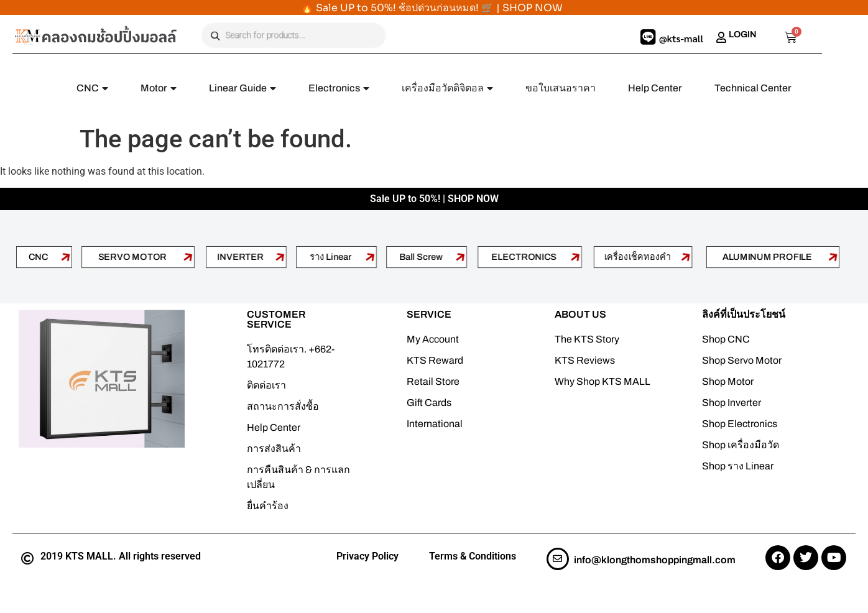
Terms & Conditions (473, 556)
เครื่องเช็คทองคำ (638, 256)
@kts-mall (681, 38)
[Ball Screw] (461, 257)
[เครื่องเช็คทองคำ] (686, 257)
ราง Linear (331, 256)
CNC (38, 256)
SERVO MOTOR (133, 256)
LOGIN (743, 34)
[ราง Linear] (371, 257)
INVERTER (241, 256)
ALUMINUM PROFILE (767, 256)
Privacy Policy (367, 556)
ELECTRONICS (524, 256)
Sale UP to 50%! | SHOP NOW (434, 199)
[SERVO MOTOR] (188, 257)
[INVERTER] (280, 257)
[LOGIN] (721, 37)
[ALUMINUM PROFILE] (833, 257)
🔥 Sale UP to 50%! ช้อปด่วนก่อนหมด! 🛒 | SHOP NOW (432, 8)
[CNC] (65, 257)
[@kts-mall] (649, 37)
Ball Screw (421, 256)
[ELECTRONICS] (576, 257)
